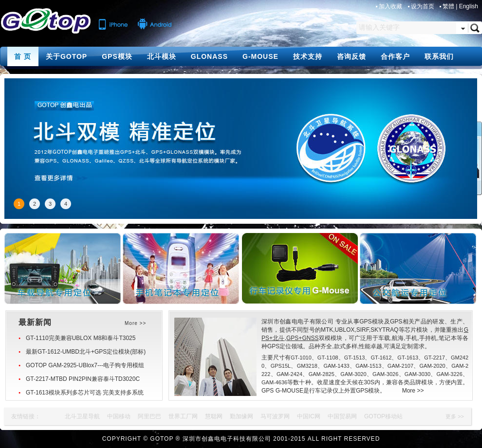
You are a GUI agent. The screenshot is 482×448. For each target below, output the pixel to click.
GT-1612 (381, 358)
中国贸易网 (342, 416)
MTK (327, 330)
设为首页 (423, 6)
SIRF (363, 330)
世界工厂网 (183, 416)
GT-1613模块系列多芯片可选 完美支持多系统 (85, 393)
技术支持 (308, 56)
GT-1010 (301, 358)
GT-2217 (435, 358)
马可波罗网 (275, 416)
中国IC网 (309, 416)
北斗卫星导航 (82, 416)
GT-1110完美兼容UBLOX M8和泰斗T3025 (81, 338)
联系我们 (439, 56)
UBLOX (345, 330)
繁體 (448, 6)
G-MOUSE (260, 56)
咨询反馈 (352, 56)
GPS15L (281, 366)
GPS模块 (117, 56)
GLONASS (209, 56)
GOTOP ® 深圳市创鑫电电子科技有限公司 (210, 439)
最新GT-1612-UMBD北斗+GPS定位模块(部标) (86, 352)
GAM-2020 (433, 366)
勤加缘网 (241, 416)
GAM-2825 (322, 374)
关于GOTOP (66, 56)
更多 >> (455, 416)
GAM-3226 (450, 374)
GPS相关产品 (408, 322)
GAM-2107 (400, 366)
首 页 (23, 56)
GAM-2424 (289, 374)
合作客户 (395, 56)
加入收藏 (391, 6)
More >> (413, 391)
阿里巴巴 (149, 416)
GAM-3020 (353, 374)
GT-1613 (408, 358)
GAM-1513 (368, 366)
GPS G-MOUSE (282, 391)
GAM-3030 (417, 374)
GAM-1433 (336, 366)
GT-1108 (328, 358)
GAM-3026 (385, 374)
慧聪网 (214, 416)
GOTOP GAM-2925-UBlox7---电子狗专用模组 (85, 365)
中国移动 (119, 416)
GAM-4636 (274, 382)
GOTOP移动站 (383, 416)
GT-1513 (355, 358)
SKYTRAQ (384, 330)
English (469, 6)
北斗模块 (162, 56)
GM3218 (307, 366)
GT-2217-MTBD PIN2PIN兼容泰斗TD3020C (83, 379)
